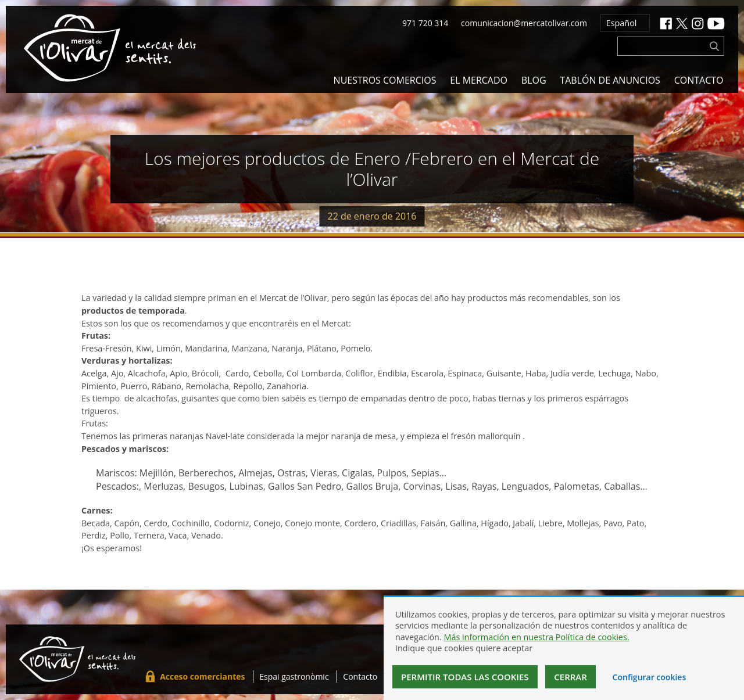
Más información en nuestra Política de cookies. (536, 637)
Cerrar (570, 677)
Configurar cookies (650, 677)
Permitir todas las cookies (465, 677)
